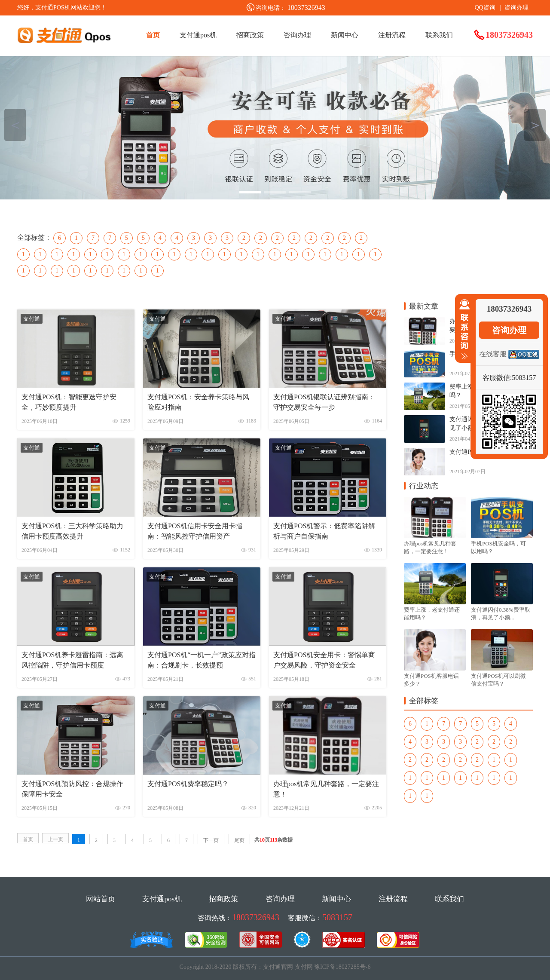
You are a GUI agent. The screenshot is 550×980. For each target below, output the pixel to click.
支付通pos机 (198, 35)
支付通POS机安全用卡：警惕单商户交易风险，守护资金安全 (324, 660)
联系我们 (439, 35)
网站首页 (101, 899)
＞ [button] (535, 125)
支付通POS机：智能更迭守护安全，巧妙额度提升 (69, 402)
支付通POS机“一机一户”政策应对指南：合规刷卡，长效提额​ (202, 660)
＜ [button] (15, 125)
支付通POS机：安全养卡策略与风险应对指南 (198, 402)
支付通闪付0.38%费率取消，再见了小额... (501, 614)
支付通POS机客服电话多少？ (431, 680)
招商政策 (250, 35)
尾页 (239, 840)
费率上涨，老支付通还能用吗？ (432, 614)
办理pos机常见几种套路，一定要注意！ (326, 789)
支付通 (32, 319)
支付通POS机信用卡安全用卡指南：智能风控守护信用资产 (195, 531)
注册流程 (392, 35)
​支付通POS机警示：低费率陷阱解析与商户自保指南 (324, 531)
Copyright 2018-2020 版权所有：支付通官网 (236, 967)
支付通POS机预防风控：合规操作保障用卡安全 (72, 789)
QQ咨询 (485, 8)
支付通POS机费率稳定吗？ (188, 784)
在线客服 (493, 354)
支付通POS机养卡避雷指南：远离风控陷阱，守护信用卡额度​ (72, 660)
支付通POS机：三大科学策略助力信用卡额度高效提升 (72, 531)
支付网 (304, 967)
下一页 (211, 840)
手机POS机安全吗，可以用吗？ (498, 547)
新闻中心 (345, 35)
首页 (153, 35)
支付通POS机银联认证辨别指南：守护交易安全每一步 (324, 402)
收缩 (463, 330)
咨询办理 (516, 8)
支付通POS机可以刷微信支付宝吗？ (498, 680)
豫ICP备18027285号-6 (342, 967)
